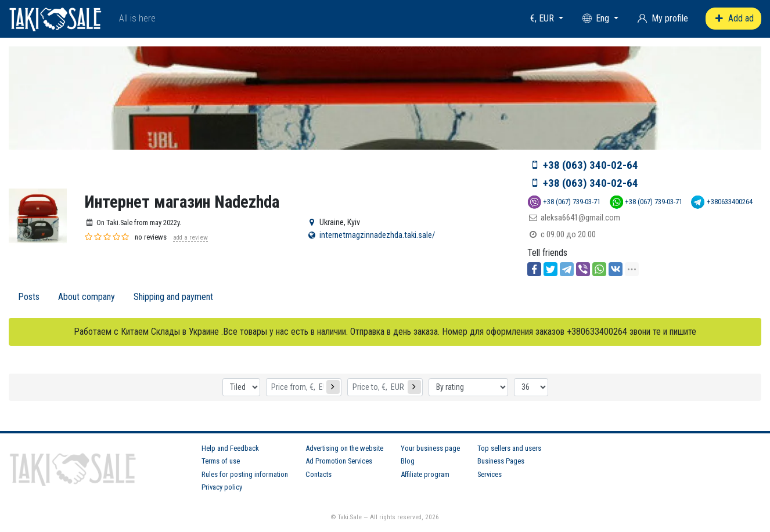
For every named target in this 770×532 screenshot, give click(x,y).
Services (490, 474)
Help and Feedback (230, 448)
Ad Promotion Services (339, 461)
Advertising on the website (344, 448)
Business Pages (501, 461)
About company (87, 297)
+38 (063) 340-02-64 (591, 165)
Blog (408, 461)
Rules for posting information (245, 474)
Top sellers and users (509, 448)
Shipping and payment (173, 297)
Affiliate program (425, 474)
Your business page (430, 448)
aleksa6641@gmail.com (580, 218)
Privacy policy (222, 487)
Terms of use (221, 461)
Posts (29, 297)
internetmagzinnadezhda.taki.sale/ (377, 235)
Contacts (319, 474)
